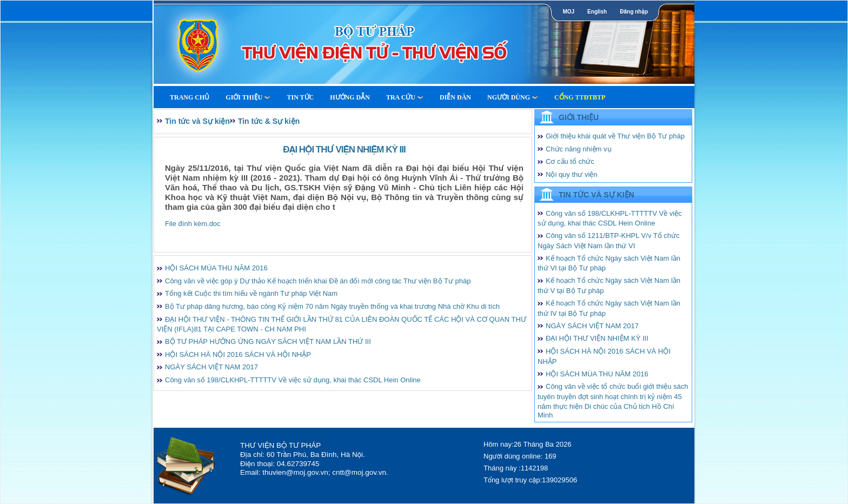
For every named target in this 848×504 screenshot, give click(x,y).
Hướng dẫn (350, 97)
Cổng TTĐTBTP (580, 97)
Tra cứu (405, 97)
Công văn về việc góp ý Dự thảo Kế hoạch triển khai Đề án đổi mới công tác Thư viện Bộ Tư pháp (318, 281)
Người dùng (513, 97)
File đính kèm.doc (193, 224)
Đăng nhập (634, 12)
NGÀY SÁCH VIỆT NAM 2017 (211, 367)
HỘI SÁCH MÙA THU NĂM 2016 (216, 268)
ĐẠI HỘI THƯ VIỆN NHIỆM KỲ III (597, 338)
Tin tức (300, 97)
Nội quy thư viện (572, 174)
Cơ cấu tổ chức (570, 161)
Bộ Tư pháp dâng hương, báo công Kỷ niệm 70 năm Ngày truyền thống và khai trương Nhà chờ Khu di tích (332, 306)
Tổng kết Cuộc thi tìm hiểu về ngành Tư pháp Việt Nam (251, 293)
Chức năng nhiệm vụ (579, 149)
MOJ (568, 12)
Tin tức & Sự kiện (269, 121)
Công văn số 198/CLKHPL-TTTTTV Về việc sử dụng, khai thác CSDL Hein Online (293, 380)
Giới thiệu (248, 97)
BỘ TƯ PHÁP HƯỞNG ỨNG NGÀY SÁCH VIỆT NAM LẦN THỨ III (268, 341)
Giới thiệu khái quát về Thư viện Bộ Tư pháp (615, 136)
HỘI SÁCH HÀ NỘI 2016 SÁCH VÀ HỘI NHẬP (238, 354)
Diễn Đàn (455, 97)
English (597, 12)
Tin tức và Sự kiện (197, 121)
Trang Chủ (190, 97)
